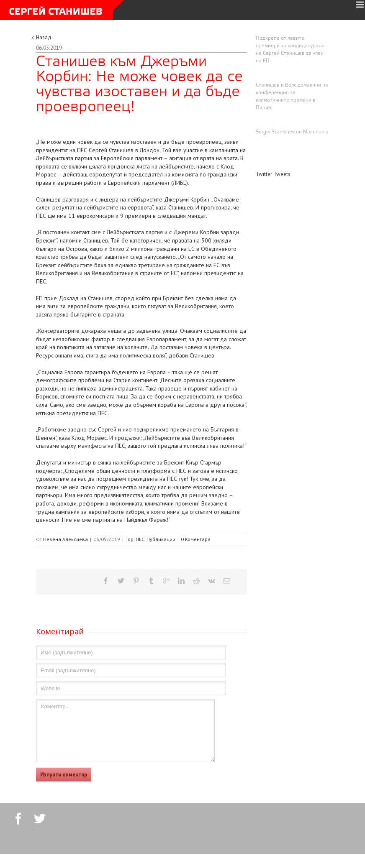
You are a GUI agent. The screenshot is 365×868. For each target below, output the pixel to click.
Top (130, 539)
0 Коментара (196, 539)
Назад (44, 37)
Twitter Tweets (273, 174)
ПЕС (140, 539)
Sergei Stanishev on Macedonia (292, 132)
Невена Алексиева (66, 539)
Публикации (161, 539)
